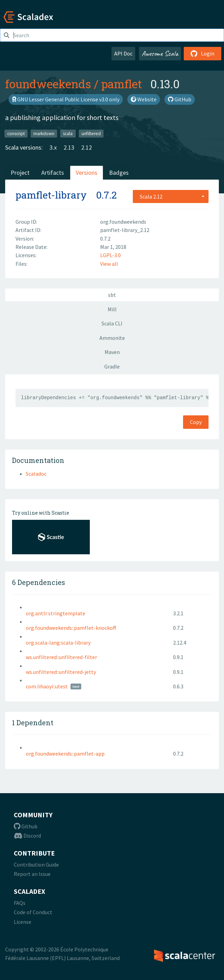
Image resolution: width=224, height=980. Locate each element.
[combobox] (171, 196)
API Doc (123, 53)
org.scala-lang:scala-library (58, 643)
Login (202, 53)
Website (144, 99)
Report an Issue (32, 874)
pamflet (122, 84)
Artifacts (53, 173)
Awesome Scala (160, 53)
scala (68, 133)
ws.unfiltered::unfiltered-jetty (61, 672)
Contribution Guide (36, 865)
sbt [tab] (112, 295)
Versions (87, 173)
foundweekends (48, 84)
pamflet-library (51, 195)
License (23, 922)
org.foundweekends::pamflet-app (65, 754)
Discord (27, 836)
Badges (119, 173)
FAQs (20, 903)
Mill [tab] (112, 309)
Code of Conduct (33, 912)
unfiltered (91, 133)
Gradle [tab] (112, 366)
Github (26, 826)
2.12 (87, 147)
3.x (53, 147)
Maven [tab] (112, 352)
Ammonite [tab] (112, 338)
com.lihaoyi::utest (47, 686)
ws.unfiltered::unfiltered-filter (61, 657)
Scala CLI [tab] (112, 323)
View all (109, 264)
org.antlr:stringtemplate (56, 613)
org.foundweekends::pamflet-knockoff (71, 628)
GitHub (180, 99)
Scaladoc (36, 474)
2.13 (69, 147)
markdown (44, 133)
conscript (16, 133)
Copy (196, 422)
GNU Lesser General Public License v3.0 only (66, 99)
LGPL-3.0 (110, 255)
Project (20, 173)
